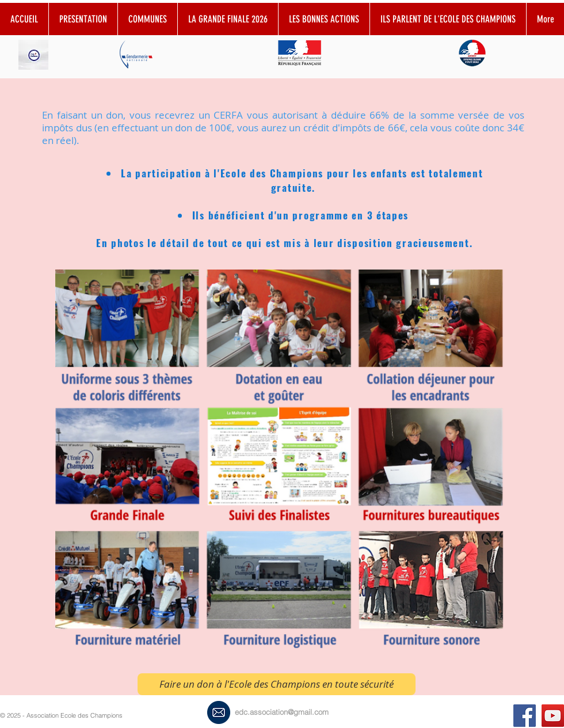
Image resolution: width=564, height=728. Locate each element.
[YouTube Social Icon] (553, 716)
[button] (324, 19)
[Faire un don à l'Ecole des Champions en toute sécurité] (277, 684)
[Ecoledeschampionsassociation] (525, 716)
